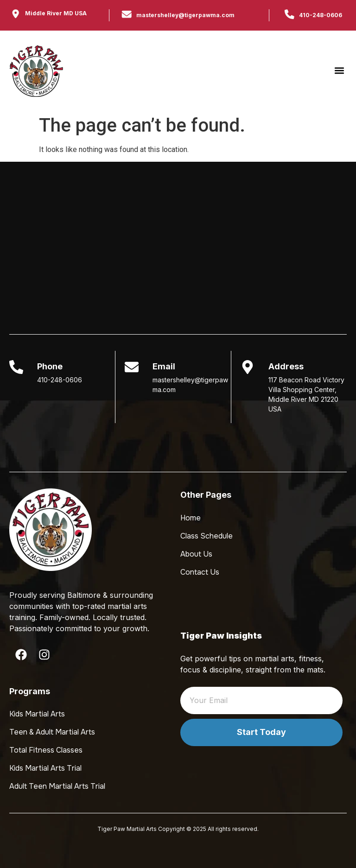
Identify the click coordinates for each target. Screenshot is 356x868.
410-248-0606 (321, 15)
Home (191, 518)
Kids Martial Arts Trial (45, 768)
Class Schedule (207, 536)
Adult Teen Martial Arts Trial (57, 786)
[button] (339, 71)
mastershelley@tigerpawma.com (185, 15)
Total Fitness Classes (46, 750)
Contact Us (200, 572)
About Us (196, 554)
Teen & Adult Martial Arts (52, 732)
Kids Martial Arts (37, 714)
